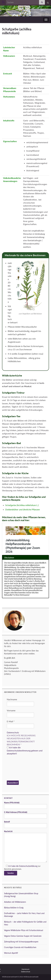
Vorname (11, 710)
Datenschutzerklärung (28, 866)
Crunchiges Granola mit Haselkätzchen (20, 947)
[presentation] (18, 768)
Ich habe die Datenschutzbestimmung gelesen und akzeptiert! (25, 750)
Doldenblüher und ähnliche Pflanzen (23, 509)
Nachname (12, 699)
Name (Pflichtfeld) (26, 805)
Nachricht (26, 846)
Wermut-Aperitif (11, 953)
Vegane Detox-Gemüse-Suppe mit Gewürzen (23, 936)
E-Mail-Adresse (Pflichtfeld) (26, 815)
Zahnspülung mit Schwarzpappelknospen (21, 942)
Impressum (26, 969)
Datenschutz (13, 732)
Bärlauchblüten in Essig (14, 908)
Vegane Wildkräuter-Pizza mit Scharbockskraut (24, 930)
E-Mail (11, 721)
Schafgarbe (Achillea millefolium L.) (22, 505)
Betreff (26, 824)
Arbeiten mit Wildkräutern (15, 902)
